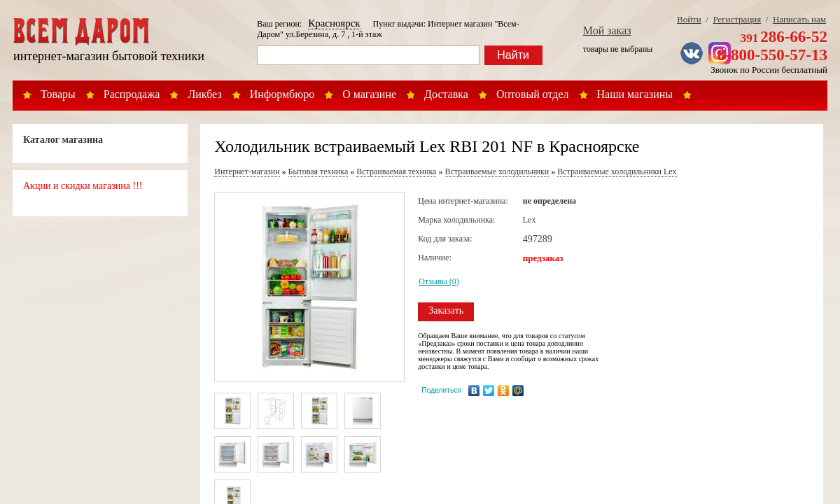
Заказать (446, 310)
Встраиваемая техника (396, 171)
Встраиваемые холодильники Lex (617, 171)
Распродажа (132, 94)
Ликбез (204, 94)
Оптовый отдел (533, 94)
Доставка (446, 94)
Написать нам (799, 19)
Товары (58, 94)
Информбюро (282, 94)
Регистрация (737, 19)
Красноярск (334, 23)
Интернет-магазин (247, 171)
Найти (513, 55)
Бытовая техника (318, 171)
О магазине (369, 94)
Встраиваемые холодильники (497, 171)
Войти (689, 19)
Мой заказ (607, 30)
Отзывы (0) (439, 281)
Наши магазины (635, 94)
